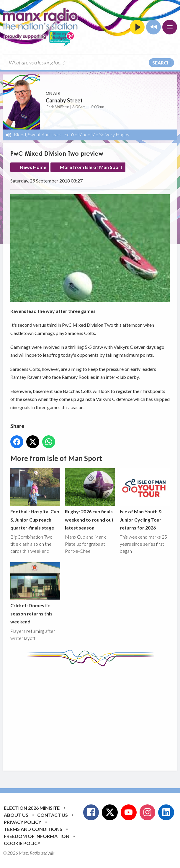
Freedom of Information (37, 836)
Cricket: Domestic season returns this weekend (35, 594)
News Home (33, 167)
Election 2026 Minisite (32, 808)
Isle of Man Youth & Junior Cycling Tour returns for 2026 (145, 500)
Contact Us (53, 815)
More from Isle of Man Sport (91, 167)
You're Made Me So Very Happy (97, 134)
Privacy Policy (23, 822)
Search (161, 63)
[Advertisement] (95, 714)
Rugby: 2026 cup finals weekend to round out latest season (90, 500)
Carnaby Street (64, 100)
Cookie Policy (22, 843)
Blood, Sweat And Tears (38, 134)
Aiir (51, 853)
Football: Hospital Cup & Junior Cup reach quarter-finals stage (35, 500)
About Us (16, 815)
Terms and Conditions (33, 829)
